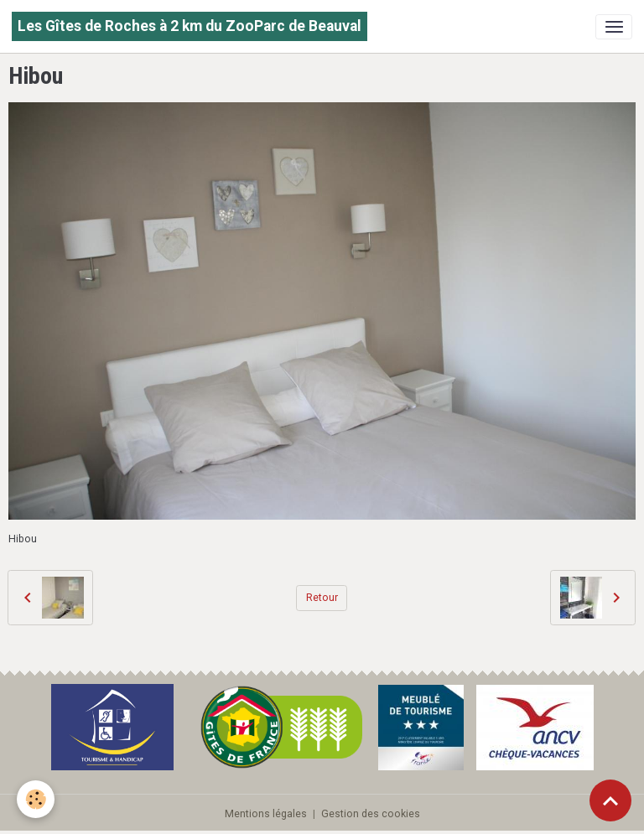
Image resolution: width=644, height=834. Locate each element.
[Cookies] (36, 799)
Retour (322, 598)
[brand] (190, 26)
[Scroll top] (610, 800)
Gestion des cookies (371, 814)
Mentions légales (266, 814)
